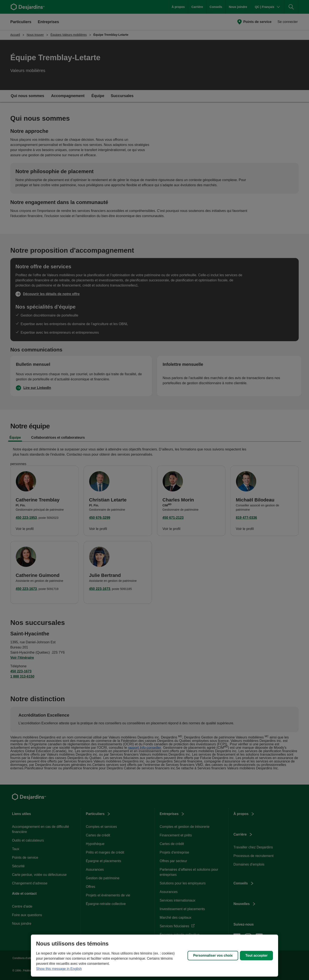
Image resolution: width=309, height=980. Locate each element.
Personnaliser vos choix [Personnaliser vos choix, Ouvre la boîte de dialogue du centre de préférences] (213, 955)
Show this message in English (59, 969)
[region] (154, 956)
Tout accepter (256, 955)
